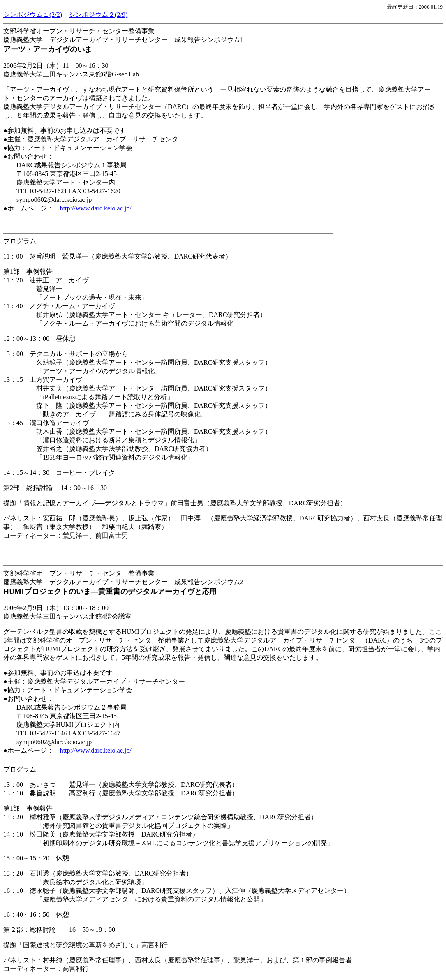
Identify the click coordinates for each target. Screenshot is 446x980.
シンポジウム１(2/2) (33, 15)
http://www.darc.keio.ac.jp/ (96, 208)
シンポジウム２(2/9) (98, 15)
